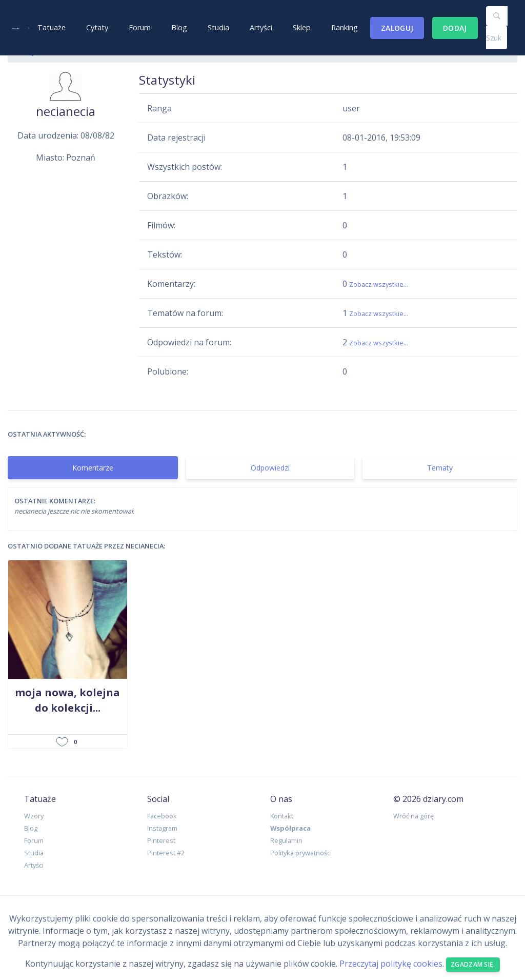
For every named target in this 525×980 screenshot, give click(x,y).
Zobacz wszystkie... (379, 284)
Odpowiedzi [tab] (270, 468)
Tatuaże (52, 27)
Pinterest (161, 840)
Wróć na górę (413, 816)
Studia (218, 27)
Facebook (162, 816)
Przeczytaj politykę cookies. (392, 964)
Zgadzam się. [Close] (473, 964)
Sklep (302, 27)
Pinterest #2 (166, 853)
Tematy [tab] (440, 468)
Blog (179, 27)
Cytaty (97, 27)
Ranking (345, 27)
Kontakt (282, 816)
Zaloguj (397, 28)
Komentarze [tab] (93, 468)
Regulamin (286, 840)
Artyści (261, 27)
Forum (140, 27)
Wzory (34, 816)
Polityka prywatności (301, 853)
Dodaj (455, 28)
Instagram (162, 828)
